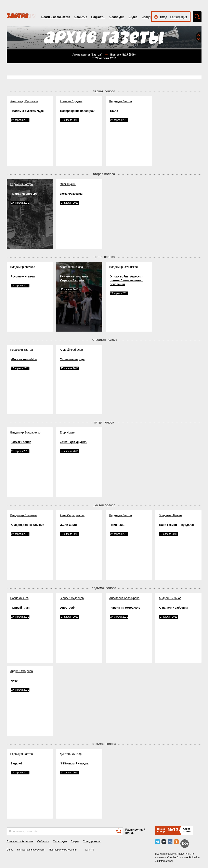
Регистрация (179, 17)
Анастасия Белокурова (124, 598)
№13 (173, 830)
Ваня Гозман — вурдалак (177, 525)
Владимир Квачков (23, 267)
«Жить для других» (74, 442)
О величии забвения (174, 608)
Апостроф (67, 608)
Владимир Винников (24, 515)
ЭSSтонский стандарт (75, 763)
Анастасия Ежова (71, 267)
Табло (114, 111)
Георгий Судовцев (72, 598)
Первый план (20, 608)
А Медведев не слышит (27, 525)
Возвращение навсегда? (77, 111)
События (81, 17)
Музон (15, 681)
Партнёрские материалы (63, 850)
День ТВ (90, 850)
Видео (133, 17)
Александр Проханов (24, 101)
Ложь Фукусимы (72, 194)
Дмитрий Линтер (71, 754)
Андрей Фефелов (71, 350)
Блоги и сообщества (56, 17)
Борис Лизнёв (19, 598)
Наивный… (118, 525)
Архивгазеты (187, 830)
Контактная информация (31, 850)
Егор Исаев (67, 432)
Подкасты (98, 17)
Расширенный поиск (135, 831)
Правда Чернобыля (25, 194)
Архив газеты (81, 55)
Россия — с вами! (23, 276)
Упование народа (72, 359)
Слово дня (117, 17)
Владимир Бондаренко (25, 432)
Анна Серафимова (72, 515)
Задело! (16, 763)
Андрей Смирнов (170, 598)
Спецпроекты (92, 841)
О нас (10, 850)
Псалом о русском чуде (27, 111)
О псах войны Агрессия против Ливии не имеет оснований (126, 280)
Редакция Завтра (121, 101)
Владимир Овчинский (123, 267)
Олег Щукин (68, 184)
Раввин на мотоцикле (125, 608)
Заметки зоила (21, 442)
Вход (164, 17)
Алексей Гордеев (71, 101)
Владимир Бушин (170, 515)
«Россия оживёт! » (24, 359)
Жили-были (68, 525)
